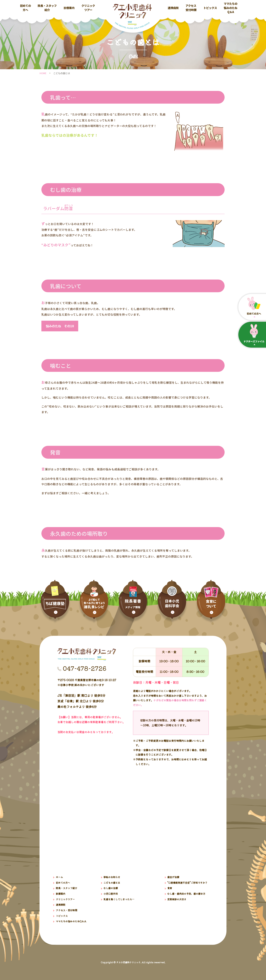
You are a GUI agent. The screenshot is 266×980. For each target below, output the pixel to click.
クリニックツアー (88, 8)
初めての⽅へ (254, 306)
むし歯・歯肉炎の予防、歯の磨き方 (186, 894)
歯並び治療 (173, 877)
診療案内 (69, 8)
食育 (170, 888)
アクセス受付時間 (191, 8)
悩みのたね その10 (60, 326)
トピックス (210, 8)
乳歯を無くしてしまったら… (119, 899)
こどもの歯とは (112, 883)
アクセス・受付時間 (66, 910)
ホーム (59, 877)
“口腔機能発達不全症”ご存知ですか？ (187, 883)
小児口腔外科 (111, 894)
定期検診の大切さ (177, 899)
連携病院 (173, 8)
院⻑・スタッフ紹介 (66, 888)
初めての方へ (25, 8)
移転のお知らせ (112, 877)
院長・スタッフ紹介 (47, 8)
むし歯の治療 (111, 888)
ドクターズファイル (254, 334)
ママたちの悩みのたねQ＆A (231, 8)
